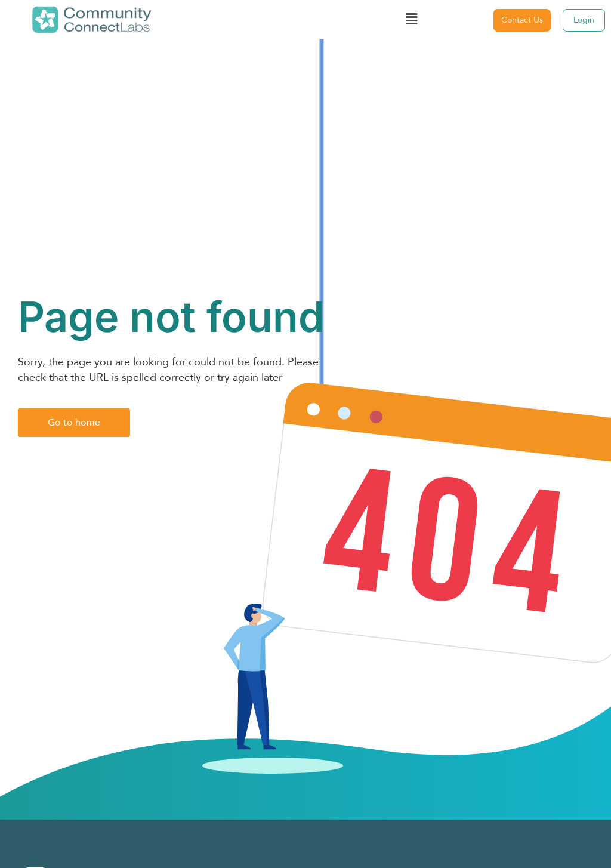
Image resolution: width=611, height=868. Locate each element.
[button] (411, 20)
